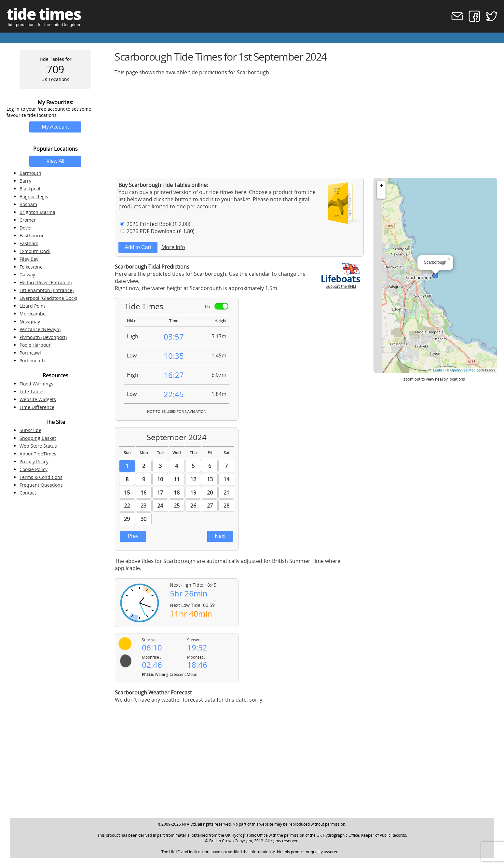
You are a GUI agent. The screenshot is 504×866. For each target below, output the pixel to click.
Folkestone (31, 267)
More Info (173, 247)
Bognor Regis (34, 196)
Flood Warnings (36, 384)
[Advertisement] (306, 127)
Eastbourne (32, 236)
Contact (28, 493)
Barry (25, 181)
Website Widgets (38, 399)
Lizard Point (32, 306)
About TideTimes (38, 454)
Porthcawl (30, 353)
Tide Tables (32, 391)
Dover (26, 228)
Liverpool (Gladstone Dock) (48, 298)
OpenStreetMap (463, 370)
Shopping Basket (38, 438)
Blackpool (30, 189)
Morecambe (33, 314)
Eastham (29, 243)
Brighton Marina (37, 212)
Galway (27, 275)
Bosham (28, 204)
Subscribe (30, 430)
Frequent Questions (41, 485)
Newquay (30, 321)
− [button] (381, 194)
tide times (44, 14)
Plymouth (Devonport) (43, 337)
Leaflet (438, 370)
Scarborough (435, 262)
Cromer (28, 220)
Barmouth (30, 173)
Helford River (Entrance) (46, 282)
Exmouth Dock (35, 251)
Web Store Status (38, 446)
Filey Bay (29, 259)
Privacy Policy (34, 461)
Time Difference (37, 407)
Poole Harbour (35, 345)
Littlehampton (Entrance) (47, 290)
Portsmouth (32, 361)
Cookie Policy (34, 469)
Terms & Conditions (41, 477)
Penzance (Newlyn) (40, 329)
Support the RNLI (341, 284)
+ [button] (381, 186)
